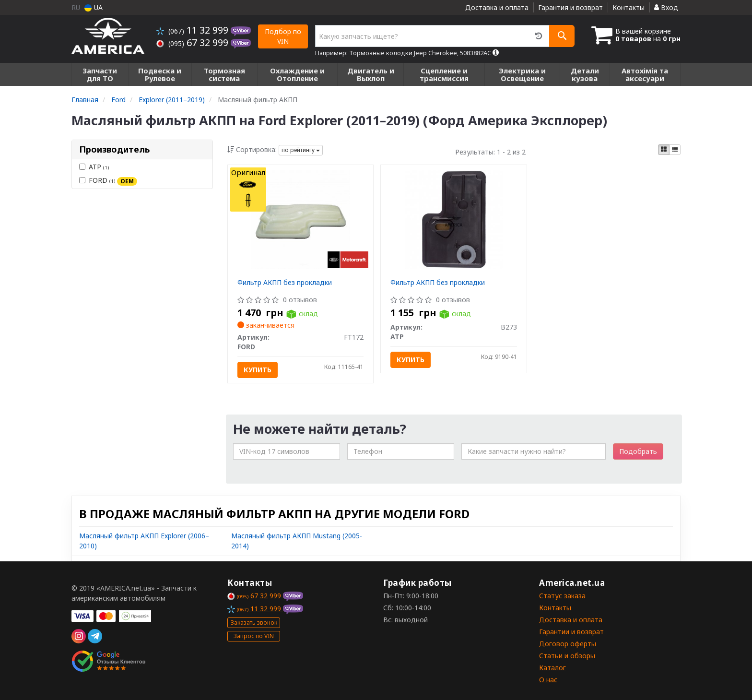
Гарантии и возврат (571, 632)
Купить (258, 370)
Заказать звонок (254, 623)
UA (94, 7)
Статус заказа (562, 596)
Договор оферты (568, 644)
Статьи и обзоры (567, 656)
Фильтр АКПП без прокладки (285, 282)
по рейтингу (301, 150)
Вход (666, 7)
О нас (548, 680)
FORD (108, 180)
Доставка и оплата (497, 7)
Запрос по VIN (254, 636)
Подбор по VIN (283, 36)
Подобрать (638, 451)
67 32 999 (194, 42)
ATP (94, 167)
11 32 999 (194, 30)
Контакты (629, 7)
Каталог (552, 668)
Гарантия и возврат (570, 7)
